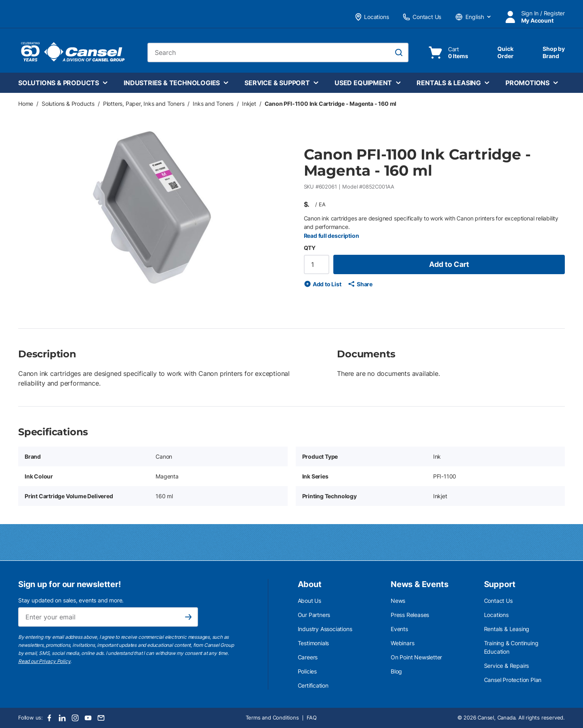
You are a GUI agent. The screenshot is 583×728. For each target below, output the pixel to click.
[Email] (101, 718)
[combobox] (278, 52)
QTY (310, 248)
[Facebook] (49, 718)
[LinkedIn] (62, 718)
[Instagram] (75, 718)
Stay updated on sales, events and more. (71, 600)
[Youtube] (88, 718)
